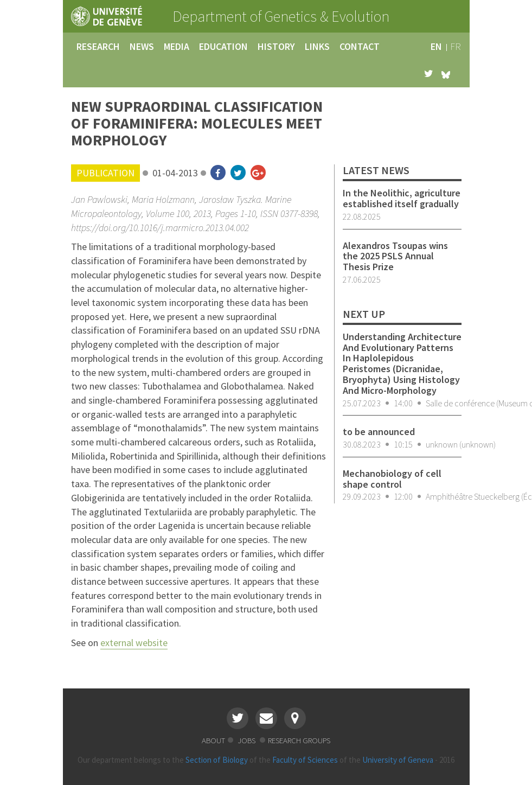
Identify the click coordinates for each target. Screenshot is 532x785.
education (223, 46)
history (276, 46)
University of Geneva (398, 760)
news (142, 46)
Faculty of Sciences (305, 760)
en (436, 46)
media (177, 46)
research (98, 46)
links (317, 46)
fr (456, 46)
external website (134, 643)
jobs (247, 740)
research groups (299, 740)
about (213, 740)
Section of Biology (217, 760)
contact (360, 46)
